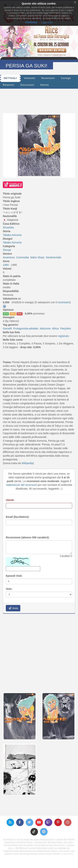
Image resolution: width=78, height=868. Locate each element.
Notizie (45, 85)
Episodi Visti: (14, 576)
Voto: (9, 589)
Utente (10, 500)
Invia (13, 608)
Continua (31, 22)
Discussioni (27, 85)
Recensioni (48, 78)
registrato (63, 336)
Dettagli (10, 78)
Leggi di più (47, 22)
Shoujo (7, 250)
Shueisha (8, 227)
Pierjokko (66, 328)
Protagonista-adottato (26, 328)
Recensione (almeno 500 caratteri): (28, 537)
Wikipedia (27, 463)
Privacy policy (67, 854)
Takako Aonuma (12, 235)
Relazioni (9, 85)
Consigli (66, 78)
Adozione (45, 328)
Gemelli (7, 328)
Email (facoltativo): (18, 517)
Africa (55, 328)
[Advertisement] (40, 100)
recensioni (64, 302)
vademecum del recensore (21, 485)
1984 (6, 265)
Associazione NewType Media (18, 842)
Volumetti (30, 78)
